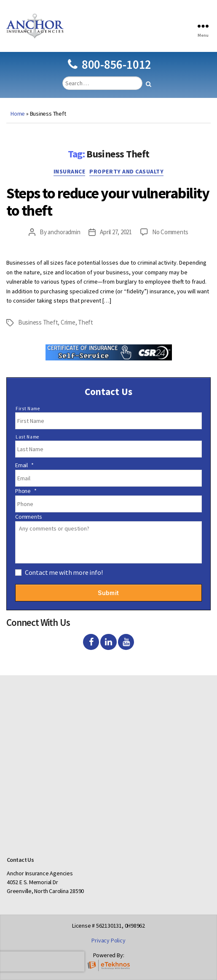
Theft (86, 322)
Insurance (70, 172)
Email (24, 465)
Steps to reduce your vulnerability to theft (108, 202)
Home (18, 114)
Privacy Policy (108, 940)
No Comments (170, 232)
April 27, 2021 (116, 232)
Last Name (27, 437)
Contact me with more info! (64, 572)
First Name (28, 409)
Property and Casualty (126, 172)
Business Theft (38, 322)
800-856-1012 (110, 64)
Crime (68, 322)
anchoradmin (64, 232)
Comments (28, 517)
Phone (26, 491)
